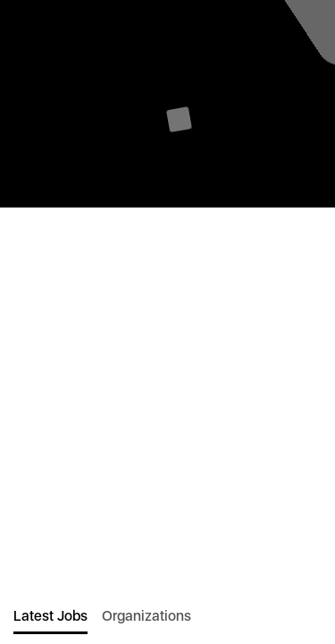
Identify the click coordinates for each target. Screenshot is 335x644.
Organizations (147, 616)
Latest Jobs (50, 616)
